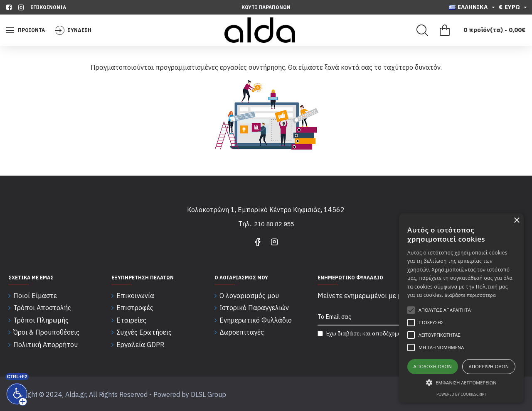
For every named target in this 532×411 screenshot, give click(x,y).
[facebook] (10, 7)
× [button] (516, 221)
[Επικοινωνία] (48, 7)
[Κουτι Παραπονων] (266, 7)
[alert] (461, 308)
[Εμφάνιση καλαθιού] (480, 30)
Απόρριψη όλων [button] (489, 366)
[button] (461, 382)
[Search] (422, 30)
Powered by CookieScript (461, 394)
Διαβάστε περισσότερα (470, 295)
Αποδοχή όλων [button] (433, 366)
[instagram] (22, 7)
